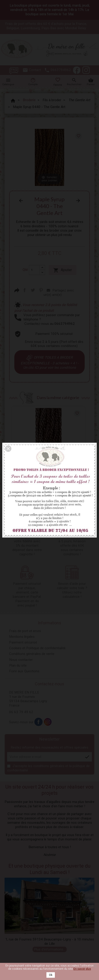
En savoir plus (82, 969)
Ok (51, 975)
